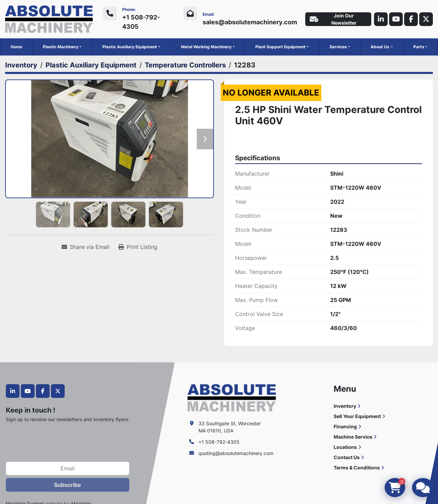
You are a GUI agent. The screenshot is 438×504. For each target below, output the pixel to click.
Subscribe (68, 485)
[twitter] (426, 19)
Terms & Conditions (357, 468)
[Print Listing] (138, 247)
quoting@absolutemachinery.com (236, 453)
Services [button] (338, 47)
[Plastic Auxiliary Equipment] (91, 65)
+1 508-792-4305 (141, 22)
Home (16, 47)
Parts (419, 47)
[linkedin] (381, 19)
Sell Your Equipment (357, 416)
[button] (62, 47)
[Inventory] (21, 65)
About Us (380, 47)
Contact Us (347, 457)
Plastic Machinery (61, 47)
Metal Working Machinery (206, 47)
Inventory (345, 406)
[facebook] (411, 19)
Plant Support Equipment (280, 47)
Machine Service (353, 437)
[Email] (68, 468)
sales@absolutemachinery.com (250, 22)
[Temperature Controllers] (185, 65)
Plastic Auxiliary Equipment (130, 47)
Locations (345, 447)
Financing (345, 426)
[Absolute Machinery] (231, 397)
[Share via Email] (86, 247)
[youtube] (396, 19)
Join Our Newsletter (333, 19)
